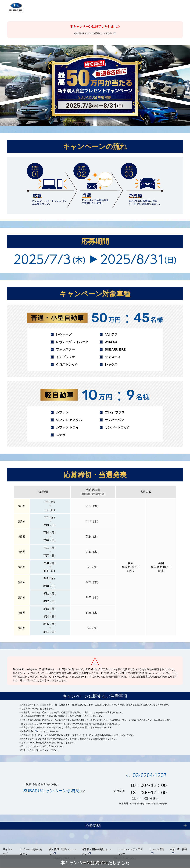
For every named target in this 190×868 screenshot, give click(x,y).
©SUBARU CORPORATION (95, 864)
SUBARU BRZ (115, 350)
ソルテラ (111, 334)
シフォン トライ (67, 427)
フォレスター (65, 350)
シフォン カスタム (69, 420)
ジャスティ (113, 357)
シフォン (62, 412)
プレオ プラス (115, 412)
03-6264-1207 (148, 776)
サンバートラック (117, 427)
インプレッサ (65, 357)
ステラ (61, 435)
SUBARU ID (27, 731)
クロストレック (67, 365)
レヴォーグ (64, 334)
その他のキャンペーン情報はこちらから (93, 33)
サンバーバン (114, 420)
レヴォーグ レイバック (72, 342)
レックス (111, 365)
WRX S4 (111, 342)
